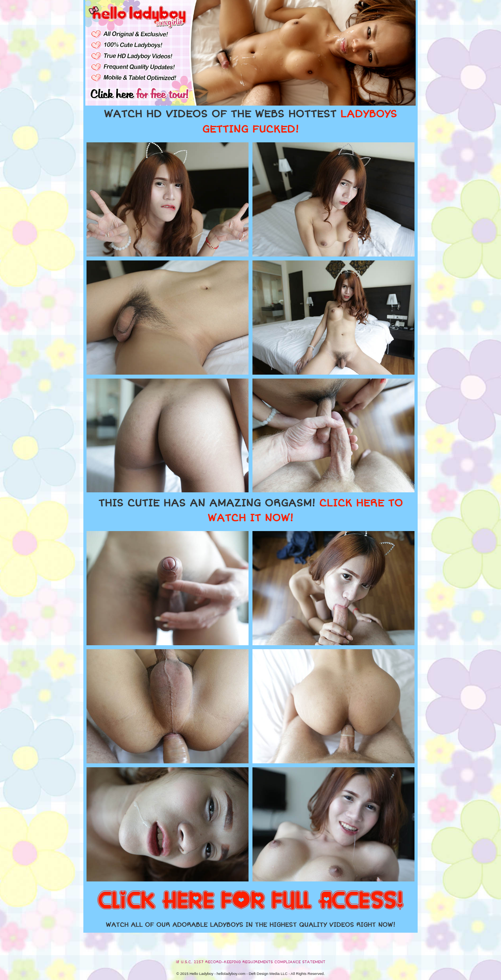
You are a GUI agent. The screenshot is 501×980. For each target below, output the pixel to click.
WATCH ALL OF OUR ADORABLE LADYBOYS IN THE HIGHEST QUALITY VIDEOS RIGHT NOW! (250, 925)
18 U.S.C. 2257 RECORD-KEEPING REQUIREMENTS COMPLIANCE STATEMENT (250, 962)
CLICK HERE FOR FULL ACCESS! (250, 901)
